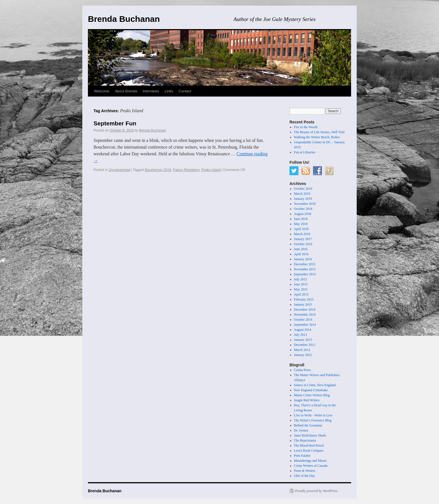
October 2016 (303, 244)
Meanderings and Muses (310, 461)
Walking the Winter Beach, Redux (317, 137)
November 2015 (305, 269)
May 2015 (301, 289)
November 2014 (305, 315)
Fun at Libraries (305, 152)
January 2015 (303, 304)
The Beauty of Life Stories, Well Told (319, 132)
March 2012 (302, 350)
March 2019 (302, 194)
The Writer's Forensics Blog (313, 420)
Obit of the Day (304, 476)
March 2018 (302, 234)
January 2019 (303, 199)
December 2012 (305, 345)
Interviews (151, 91)
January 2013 (303, 340)
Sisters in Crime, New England (315, 385)
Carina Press (302, 370)
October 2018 (303, 209)
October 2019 (303, 189)
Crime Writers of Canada (311, 466)
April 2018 (301, 229)
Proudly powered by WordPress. (317, 491)
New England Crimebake (311, 390)
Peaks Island (211, 170)
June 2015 (301, 284)
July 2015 (301, 279)
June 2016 (301, 249)
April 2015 (301, 294)
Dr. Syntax (301, 430)
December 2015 (305, 264)
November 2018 (305, 204)
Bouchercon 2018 (158, 170)
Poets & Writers (305, 471)
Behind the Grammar (308, 425)
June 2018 (301, 219)
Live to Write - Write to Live (313, 415)
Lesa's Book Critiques (309, 451)
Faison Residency (186, 170)
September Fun (115, 123)
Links (169, 91)
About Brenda (126, 91)
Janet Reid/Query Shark (310, 435)
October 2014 (303, 320)
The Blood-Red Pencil (309, 446)
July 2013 (301, 335)
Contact (185, 91)
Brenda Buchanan (124, 19)
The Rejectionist (305, 440)
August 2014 (303, 330)
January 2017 (303, 239)
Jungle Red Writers (307, 400)
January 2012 (303, 355)
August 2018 (303, 214)
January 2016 (303, 259)
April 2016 (301, 254)
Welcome (102, 91)
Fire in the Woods (306, 127)
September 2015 (305, 274)
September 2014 (305, 325)
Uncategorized (119, 170)
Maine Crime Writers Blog (312, 395)
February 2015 (304, 299)
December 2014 (305, 310)
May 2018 (301, 224)
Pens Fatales (302, 456)
